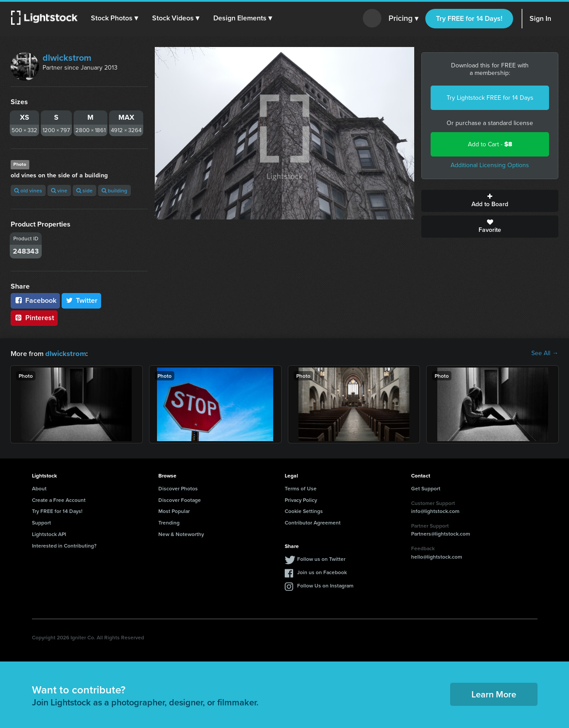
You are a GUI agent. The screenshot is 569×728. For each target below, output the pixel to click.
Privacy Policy (301, 499)
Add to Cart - (490, 144)
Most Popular (174, 511)
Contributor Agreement (313, 522)
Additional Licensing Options (490, 165)
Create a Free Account (59, 499)
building (114, 190)
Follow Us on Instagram (325, 585)
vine (59, 190)
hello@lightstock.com (437, 556)
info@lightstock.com (435, 511)
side (84, 190)
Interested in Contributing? (64, 545)
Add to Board (490, 201)
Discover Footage (180, 499)
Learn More (494, 694)
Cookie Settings (304, 511)
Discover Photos (178, 488)
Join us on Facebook (322, 572)
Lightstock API (49, 534)
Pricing (403, 19)
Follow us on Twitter (321, 558)
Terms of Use (301, 488)
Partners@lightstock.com (441, 533)
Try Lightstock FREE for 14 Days (490, 98)
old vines (28, 190)
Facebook (35, 300)
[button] (115, 18)
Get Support (426, 488)
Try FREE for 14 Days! (469, 18)
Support (41, 522)
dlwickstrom (67, 58)
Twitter (82, 300)
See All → (545, 353)
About (39, 488)
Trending (169, 522)
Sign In (540, 18)
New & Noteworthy (181, 534)
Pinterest (34, 318)
